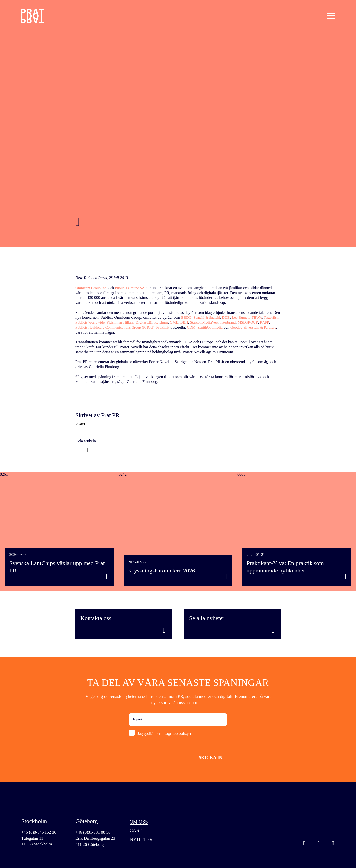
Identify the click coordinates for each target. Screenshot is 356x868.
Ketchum (184, 322)
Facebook (333, 845)
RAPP (103, 327)
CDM (232, 327)
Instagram (304, 845)
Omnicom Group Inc (92, 288)
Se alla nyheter (207, 618)
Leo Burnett (244, 317)
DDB (229, 317)
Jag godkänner (164, 733)
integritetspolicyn (176, 733)
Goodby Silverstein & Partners (100, 332)
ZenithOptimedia (252, 327)
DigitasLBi (166, 322)
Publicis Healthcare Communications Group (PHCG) (152, 327)
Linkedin (319, 845)
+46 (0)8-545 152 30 (40, 832)
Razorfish (83, 322)
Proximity (204, 327)
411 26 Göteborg (90, 845)
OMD (197, 322)
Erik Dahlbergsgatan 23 (97, 839)
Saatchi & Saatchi (208, 317)
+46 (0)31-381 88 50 (94, 832)
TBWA (261, 317)
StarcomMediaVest (229, 322)
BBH (208, 322)
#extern (81, 424)
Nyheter (143, 842)
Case (137, 832)
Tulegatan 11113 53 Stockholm (37, 842)
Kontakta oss (96, 618)
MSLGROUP (86, 327)
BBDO (187, 317)
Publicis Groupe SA (133, 288)
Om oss (141, 822)
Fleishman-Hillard (140, 322)
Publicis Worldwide (108, 322)
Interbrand (255, 322)
